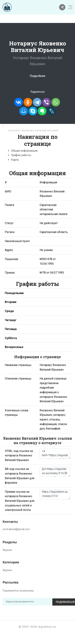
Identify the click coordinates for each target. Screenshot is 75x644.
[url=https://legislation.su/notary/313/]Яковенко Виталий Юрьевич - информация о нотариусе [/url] (55, 472)
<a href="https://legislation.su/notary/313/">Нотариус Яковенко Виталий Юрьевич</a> (55, 454)
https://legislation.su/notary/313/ (55, 494)
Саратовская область (56, 126)
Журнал (7, 550)
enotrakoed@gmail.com (16, 529)
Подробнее (37, 76)
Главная (10, 126)
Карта (15, 160)
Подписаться (59, 602)
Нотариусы (28, 126)
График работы (21, 155)
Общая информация (24, 151)
